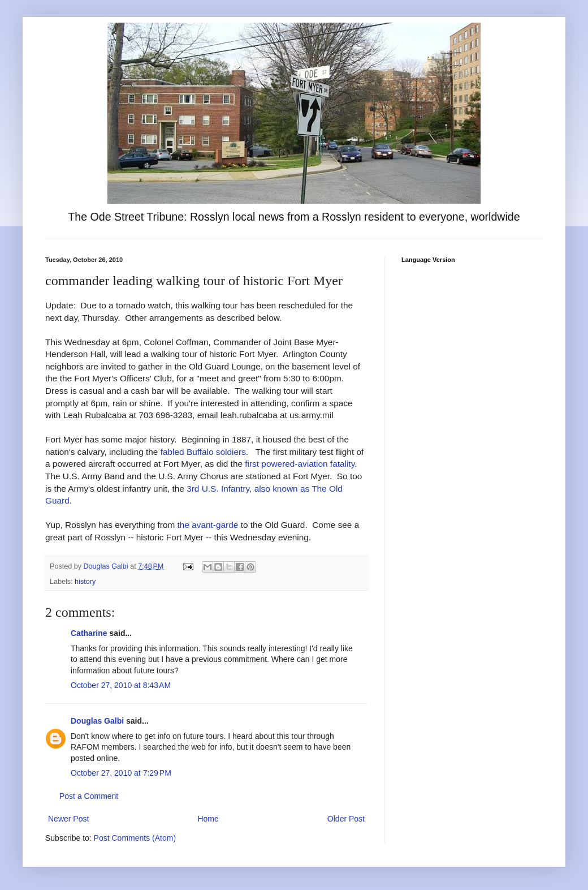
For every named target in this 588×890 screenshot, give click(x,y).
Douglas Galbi (97, 721)
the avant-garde (208, 525)
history (85, 582)
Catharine (89, 633)
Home (208, 819)
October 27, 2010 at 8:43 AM (121, 685)
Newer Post (68, 819)
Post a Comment (89, 796)
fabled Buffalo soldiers (203, 452)
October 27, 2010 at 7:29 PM (121, 773)
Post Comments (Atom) (135, 838)
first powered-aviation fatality (300, 464)
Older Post (346, 819)
